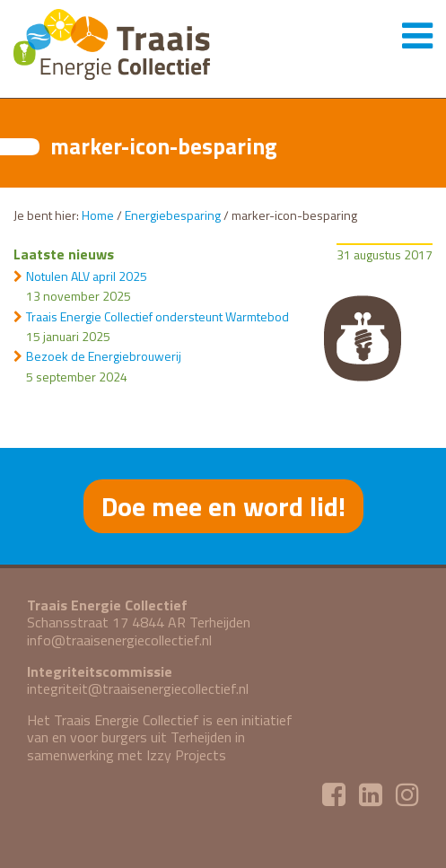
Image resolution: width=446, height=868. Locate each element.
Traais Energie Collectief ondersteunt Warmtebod (157, 316)
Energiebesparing (173, 215)
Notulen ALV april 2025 (87, 276)
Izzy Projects (186, 755)
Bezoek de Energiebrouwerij (104, 356)
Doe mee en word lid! (223, 506)
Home (98, 215)
